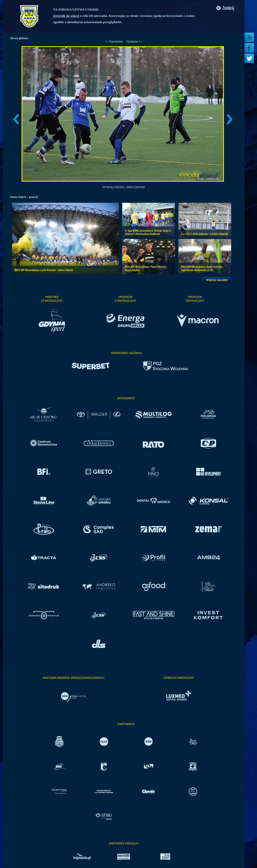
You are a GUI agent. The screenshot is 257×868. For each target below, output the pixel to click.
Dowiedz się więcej (66, 16)
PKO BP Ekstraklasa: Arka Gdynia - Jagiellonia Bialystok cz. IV (202, 268)
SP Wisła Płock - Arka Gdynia (124, 187)
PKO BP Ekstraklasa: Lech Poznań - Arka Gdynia (44, 270)
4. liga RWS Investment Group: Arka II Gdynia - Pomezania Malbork (148, 232)
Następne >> (134, 41)
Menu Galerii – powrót (24, 197)
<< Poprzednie (114, 41)
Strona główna (19, 38)
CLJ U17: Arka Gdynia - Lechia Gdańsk (204, 234)
